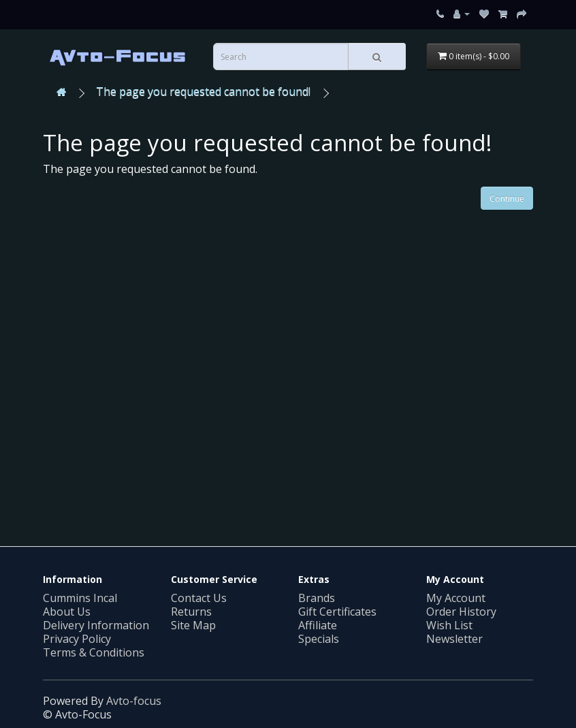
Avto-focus (134, 701)
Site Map (193, 625)
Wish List (449, 625)
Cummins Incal (80, 598)
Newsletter (454, 639)
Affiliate (318, 625)
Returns (191, 612)
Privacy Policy (77, 639)
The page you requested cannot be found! (203, 91)
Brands (317, 598)
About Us (67, 612)
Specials (319, 639)
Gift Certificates (337, 612)
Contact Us (199, 598)
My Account (456, 598)
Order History (461, 612)
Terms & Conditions (94, 652)
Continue (507, 199)
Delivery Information (96, 625)
